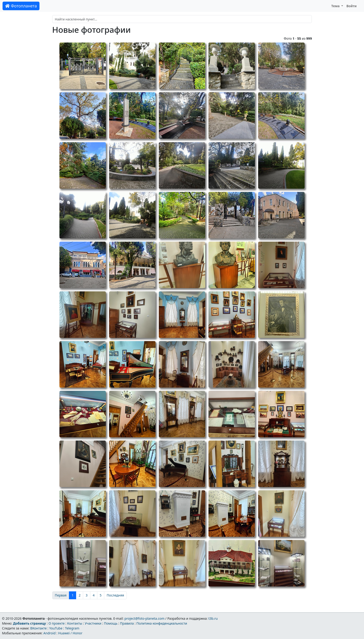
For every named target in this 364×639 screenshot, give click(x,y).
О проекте (57, 623)
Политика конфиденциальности (162, 623)
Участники (93, 623)
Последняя (115, 595)
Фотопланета (21, 6)
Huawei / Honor (70, 633)
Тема (336, 6)
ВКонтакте (38, 628)
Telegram (72, 628)
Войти (351, 6)
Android (50, 633)
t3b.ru (213, 618)
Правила (127, 623)
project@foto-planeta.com (144, 618)
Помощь (111, 623)
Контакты (75, 623)
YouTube (56, 628)
